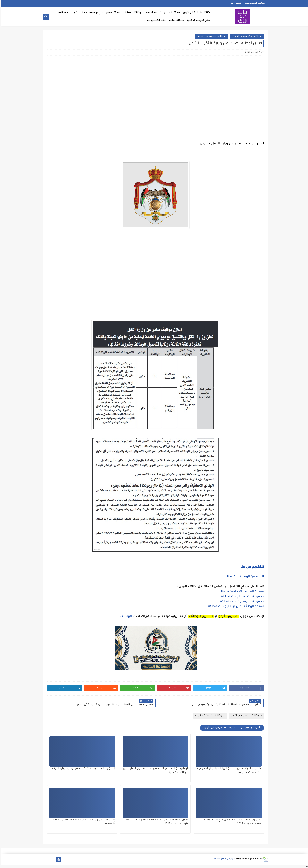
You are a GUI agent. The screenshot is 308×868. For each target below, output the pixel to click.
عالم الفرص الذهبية (197, 20)
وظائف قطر (149, 13)
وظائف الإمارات (130, 13)
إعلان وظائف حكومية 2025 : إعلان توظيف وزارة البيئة (82, 769)
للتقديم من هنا (251, 567)
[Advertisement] (154, 91)
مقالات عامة (175, 20)
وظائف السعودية (169, 13)
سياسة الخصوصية (254, 3)
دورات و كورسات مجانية (71, 13)
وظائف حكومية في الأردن (245, 37)
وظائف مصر (112, 13)
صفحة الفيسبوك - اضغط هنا (241, 592)
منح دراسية (95, 13)
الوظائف (124, 617)
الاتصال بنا (235, 3)
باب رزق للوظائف (222, 859)
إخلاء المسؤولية (155, 20)
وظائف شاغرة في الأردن (195, 13)
